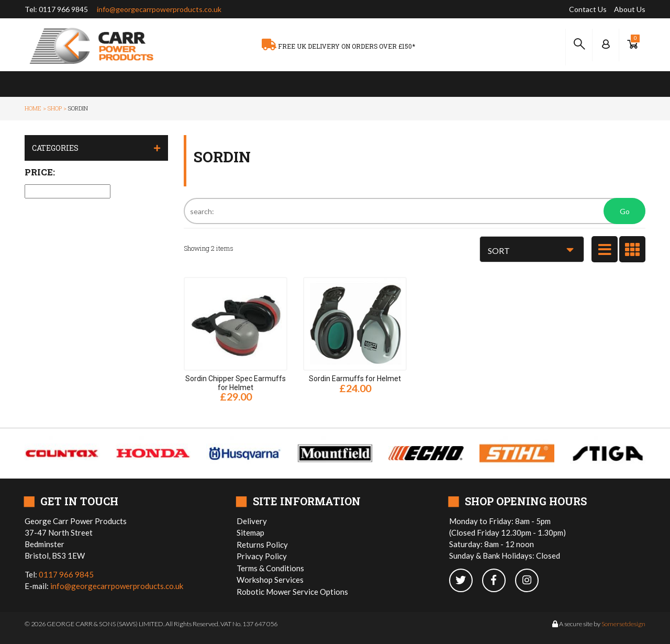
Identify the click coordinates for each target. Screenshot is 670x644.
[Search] (415, 211)
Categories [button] (55, 148)
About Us (630, 9)
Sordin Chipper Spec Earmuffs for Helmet (236, 383)
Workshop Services (270, 580)
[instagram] (531, 581)
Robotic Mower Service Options (292, 592)
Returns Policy (262, 545)
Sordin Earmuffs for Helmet (355, 379)
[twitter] (466, 581)
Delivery (252, 521)
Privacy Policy (262, 556)
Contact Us (588, 9)
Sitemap (250, 532)
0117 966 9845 (63, 9)
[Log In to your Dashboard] (606, 45)
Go (625, 211)
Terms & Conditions (270, 568)
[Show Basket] (632, 45)
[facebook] (499, 581)
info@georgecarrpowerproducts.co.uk (159, 9)
